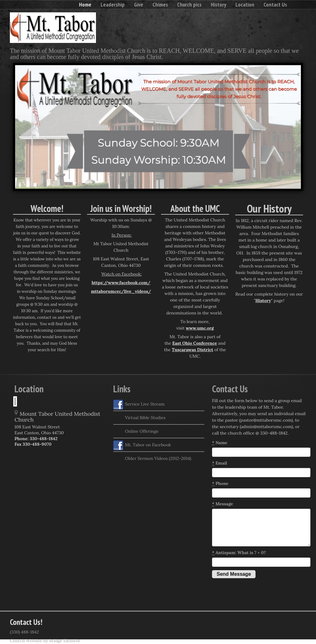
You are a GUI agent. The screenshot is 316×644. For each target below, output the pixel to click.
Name (220, 443)
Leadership (113, 4)
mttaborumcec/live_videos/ (121, 291)
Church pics (189, 4)
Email (220, 463)
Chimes (160, 4)
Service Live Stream (139, 405)
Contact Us (275, 4)
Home (85, 4)
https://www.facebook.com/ (121, 283)
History (218, 4)
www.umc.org (200, 328)
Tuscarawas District (193, 350)
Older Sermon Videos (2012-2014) (152, 459)
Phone (220, 484)
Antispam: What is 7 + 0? (239, 553)
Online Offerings (136, 432)
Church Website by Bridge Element (45, 641)
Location (245, 4)
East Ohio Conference (195, 343)
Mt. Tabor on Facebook (142, 445)
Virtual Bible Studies (139, 418)
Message (222, 504)
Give (139, 4)
